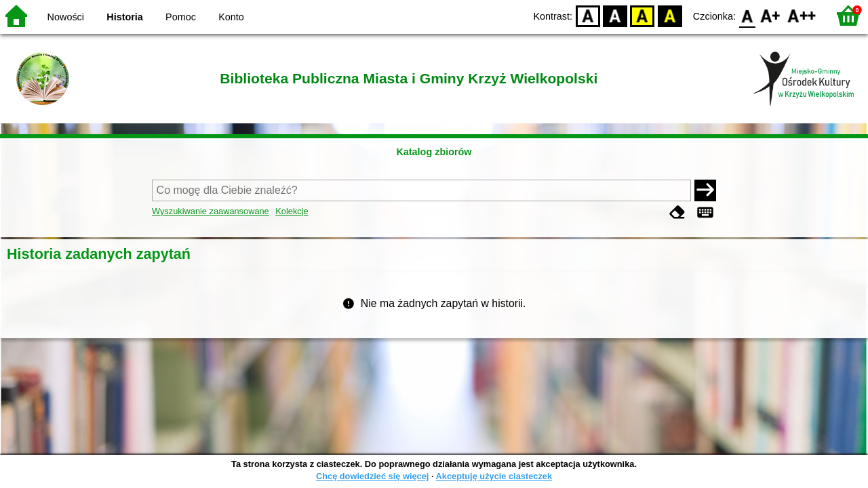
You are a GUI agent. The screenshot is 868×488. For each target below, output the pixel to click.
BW (615, 15)
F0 (747, 15)
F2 (802, 15)
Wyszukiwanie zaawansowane (211, 211)
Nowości (66, 17)
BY (670, 15)
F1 (771, 15)
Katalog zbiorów (434, 152)
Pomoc (181, 17)
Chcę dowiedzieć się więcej (372, 476)
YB (643, 15)
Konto (231, 17)
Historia (125, 17)
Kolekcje (292, 211)
